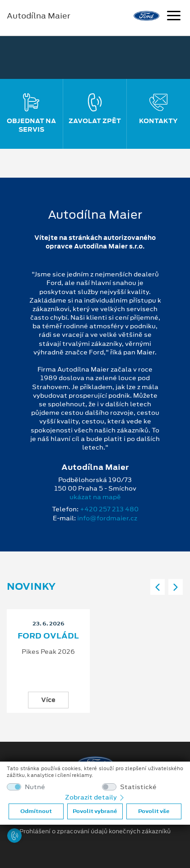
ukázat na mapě (95, 497)
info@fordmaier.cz (107, 518)
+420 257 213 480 (109, 509)
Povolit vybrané (95, 811)
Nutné (35, 787)
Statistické (138, 787)
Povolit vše (154, 811)
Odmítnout (36, 811)
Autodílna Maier (39, 16)
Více (48, 700)
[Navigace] (174, 17)
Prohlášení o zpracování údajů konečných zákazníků (95, 831)
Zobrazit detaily (95, 797)
